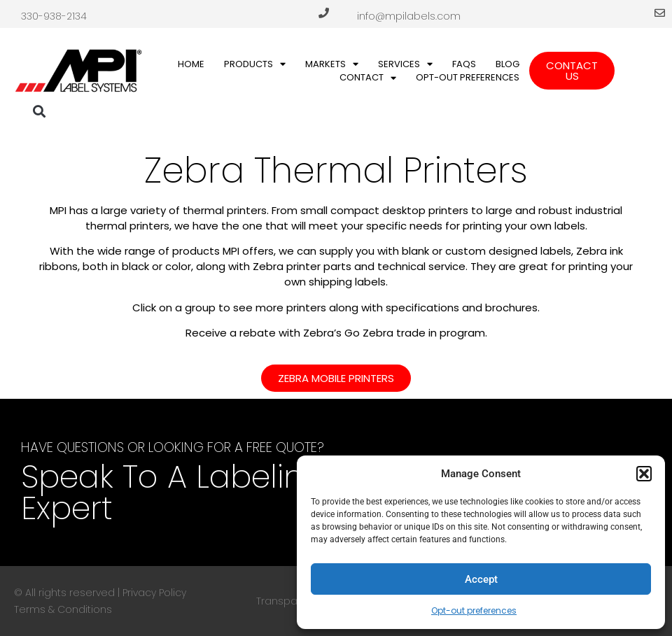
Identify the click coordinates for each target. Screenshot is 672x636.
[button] (644, 474)
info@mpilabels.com (409, 16)
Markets (332, 64)
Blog (507, 64)
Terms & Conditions (63, 609)
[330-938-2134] (324, 13)
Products (255, 64)
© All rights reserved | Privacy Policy (100, 593)
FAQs (464, 64)
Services (405, 64)
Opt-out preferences (474, 610)
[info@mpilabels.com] (660, 13)
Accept (481, 579)
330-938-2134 (54, 16)
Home (191, 64)
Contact (368, 78)
